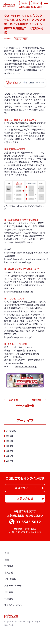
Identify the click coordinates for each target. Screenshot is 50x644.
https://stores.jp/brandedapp (19, 292)
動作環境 (9, 566)
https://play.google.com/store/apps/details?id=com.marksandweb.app (26, 261)
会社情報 (9, 592)
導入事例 (9, 572)
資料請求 (25, 3)
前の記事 (14, 400)
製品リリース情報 (21, 39)
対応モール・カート (13, 585)
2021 (8, 456)
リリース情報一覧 (25, 405)
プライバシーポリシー (14, 605)
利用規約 (9, 599)
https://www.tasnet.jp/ (26, 366)
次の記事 (36, 400)
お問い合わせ (36, 3)
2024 (8, 441)
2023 (8, 446)
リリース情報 (10, 579)
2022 (8, 451)
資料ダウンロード (25, 488)
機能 (7, 559)
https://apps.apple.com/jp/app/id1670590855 (27, 253)
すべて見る (11, 431)
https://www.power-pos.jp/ (18, 337)
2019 (8, 461)
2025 (8, 436)
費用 (7, 553)
